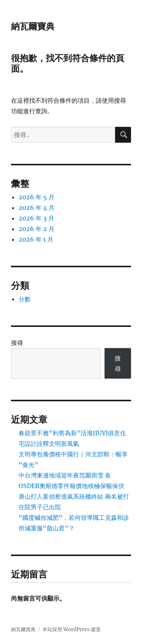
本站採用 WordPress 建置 (72, 629)
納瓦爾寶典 (33, 26)
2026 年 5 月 (37, 197)
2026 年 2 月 (37, 229)
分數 (25, 299)
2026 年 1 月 (36, 239)
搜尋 (17, 343)
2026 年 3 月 (36, 218)
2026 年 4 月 (37, 208)
